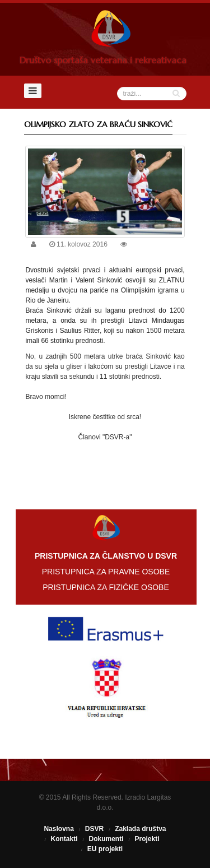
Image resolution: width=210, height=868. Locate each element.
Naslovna (59, 829)
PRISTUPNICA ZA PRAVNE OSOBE (106, 572)
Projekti (147, 839)
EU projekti (105, 849)
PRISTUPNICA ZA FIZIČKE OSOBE (106, 587)
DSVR (94, 829)
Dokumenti (106, 839)
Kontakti (64, 839)
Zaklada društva (140, 829)
